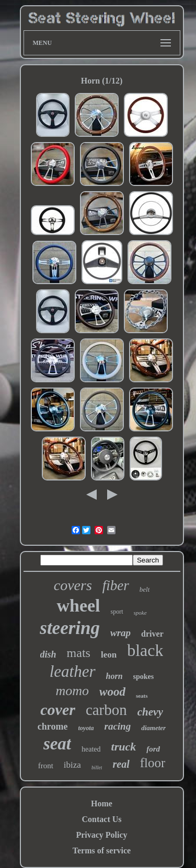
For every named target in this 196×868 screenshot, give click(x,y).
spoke (140, 613)
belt (145, 589)
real (121, 764)
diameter (153, 728)
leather (73, 671)
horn (114, 676)
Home (102, 804)
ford (153, 749)
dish (48, 654)
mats (79, 653)
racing (118, 726)
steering (70, 628)
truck (124, 747)
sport (117, 612)
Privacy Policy (101, 835)
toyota (86, 728)
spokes (144, 677)
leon (109, 655)
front (46, 766)
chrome (53, 726)
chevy (150, 712)
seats (142, 696)
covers (73, 585)
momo (72, 691)
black (145, 650)
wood (112, 692)
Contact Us (102, 819)
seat (57, 744)
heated (91, 749)
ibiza (72, 765)
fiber (116, 585)
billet (97, 767)
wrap (120, 633)
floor (153, 763)
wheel (78, 606)
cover (58, 709)
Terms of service (102, 851)
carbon (106, 710)
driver (152, 634)
